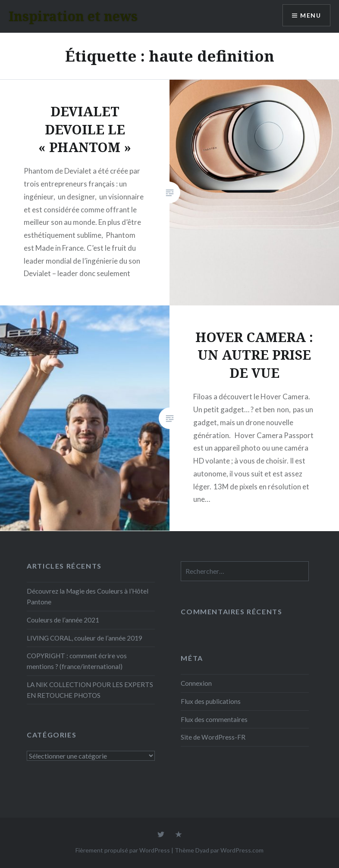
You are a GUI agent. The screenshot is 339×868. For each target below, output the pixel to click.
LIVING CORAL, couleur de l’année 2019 (85, 638)
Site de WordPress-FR (213, 737)
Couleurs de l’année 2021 (63, 620)
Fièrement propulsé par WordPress (123, 850)
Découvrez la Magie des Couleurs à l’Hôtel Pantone (88, 596)
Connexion (196, 683)
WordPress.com (242, 850)
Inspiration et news (73, 16)
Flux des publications (211, 701)
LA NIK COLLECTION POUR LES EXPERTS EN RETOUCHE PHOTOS (90, 690)
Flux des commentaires (214, 719)
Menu (311, 15)
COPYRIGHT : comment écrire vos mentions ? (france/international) (77, 661)
